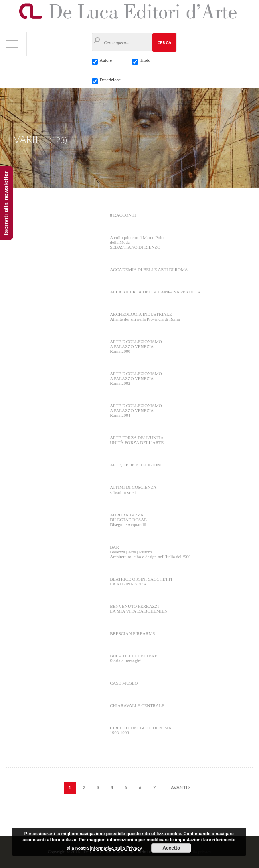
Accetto (171, 848)
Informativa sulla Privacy (116, 848)
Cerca (164, 42)
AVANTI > (181, 787)
